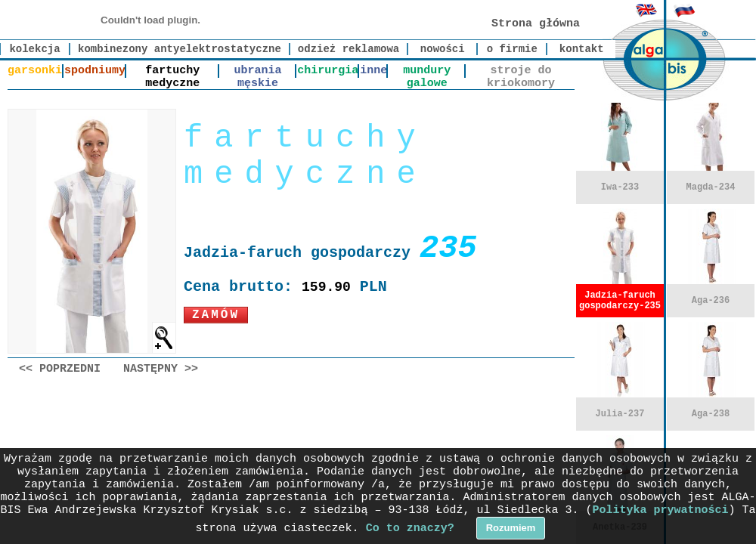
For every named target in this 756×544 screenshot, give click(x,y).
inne (373, 71)
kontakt (582, 49)
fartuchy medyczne (172, 71)
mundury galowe (427, 71)
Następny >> (161, 369)
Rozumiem (511, 528)
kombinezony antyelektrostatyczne (180, 49)
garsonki (35, 71)
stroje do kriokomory (521, 71)
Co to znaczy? (410, 529)
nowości (443, 49)
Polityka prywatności (661, 510)
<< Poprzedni (60, 369)
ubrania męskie (257, 71)
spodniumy (95, 71)
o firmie (512, 49)
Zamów (216, 315)
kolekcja (34, 49)
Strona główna (536, 24)
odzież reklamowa (349, 49)
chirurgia (328, 71)
